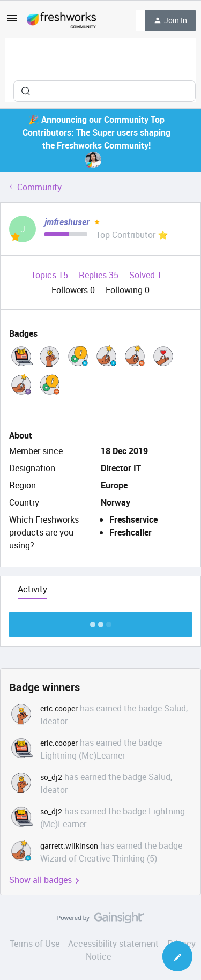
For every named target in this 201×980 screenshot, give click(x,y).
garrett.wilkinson (69, 846)
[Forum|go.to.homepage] (61, 20)
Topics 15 (51, 275)
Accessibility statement (113, 944)
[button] (12, 21)
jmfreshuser (67, 222)
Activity (32, 589)
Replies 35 (100, 275)
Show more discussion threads (100, 622)
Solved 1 (146, 275)
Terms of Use (35, 944)
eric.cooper (59, 708)
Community (39, 187)
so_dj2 (51, 777)
